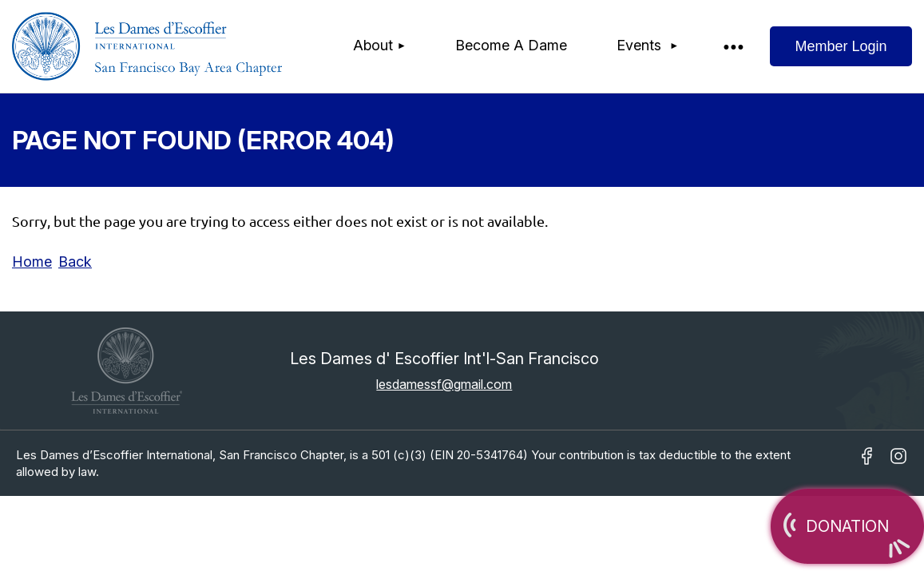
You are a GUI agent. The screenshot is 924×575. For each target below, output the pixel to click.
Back (75, 262)
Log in (841, 46)
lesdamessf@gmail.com (444, 384)
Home (32, 262)
